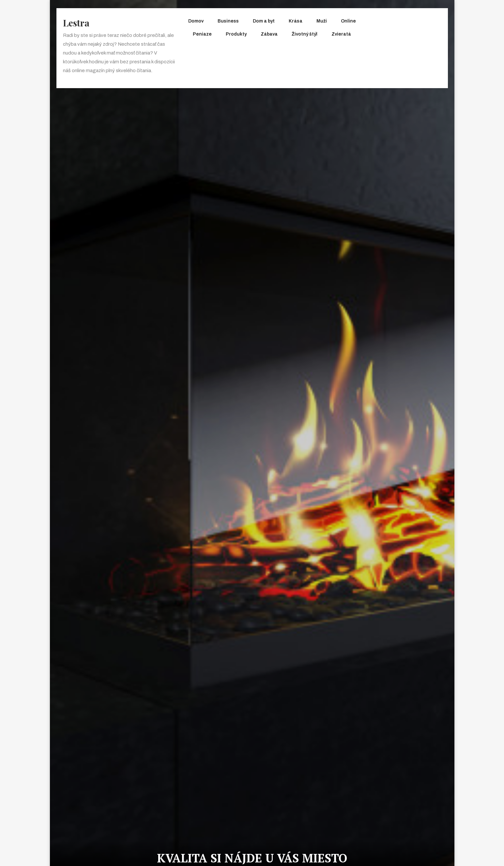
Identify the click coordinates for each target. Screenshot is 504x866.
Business (228, 21)
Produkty (236, 34)
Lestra (76, 23)
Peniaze (202, 34)
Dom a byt (264, 21)
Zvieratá (341, 34)
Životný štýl (305, 34)
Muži (322, 21)
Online (348, 21)
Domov (196, 21)
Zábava (269, 34)
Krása (296, 21)
